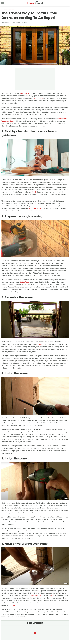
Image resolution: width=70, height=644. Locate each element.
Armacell (13, 605)
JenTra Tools (24, 282)
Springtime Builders (35, 208)
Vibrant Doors (38, 98)
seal (53, 596)
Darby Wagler (7, 22)
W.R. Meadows (37, 596)
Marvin (41, 344)
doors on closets (26, 93)
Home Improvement (8, 9)
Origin (34, 192)
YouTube (67, 63)
